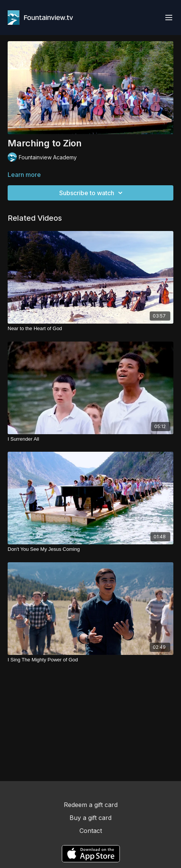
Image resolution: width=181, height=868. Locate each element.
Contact (91, 831)
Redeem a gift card (91, 805)
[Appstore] (91, 854)
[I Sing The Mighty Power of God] (90, 660)
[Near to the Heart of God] (90, 329)
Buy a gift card (90, 818)
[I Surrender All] (90, 439)
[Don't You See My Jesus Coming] (90, 549)
